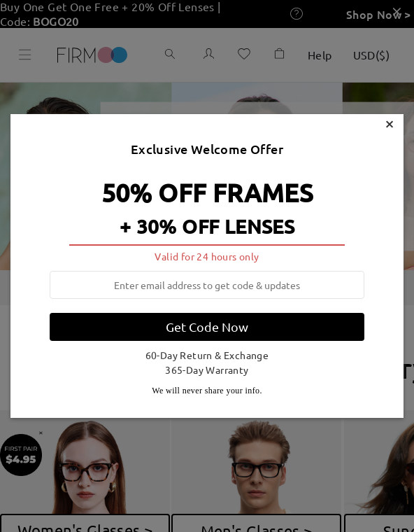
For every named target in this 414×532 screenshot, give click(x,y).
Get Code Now (207, 327)
